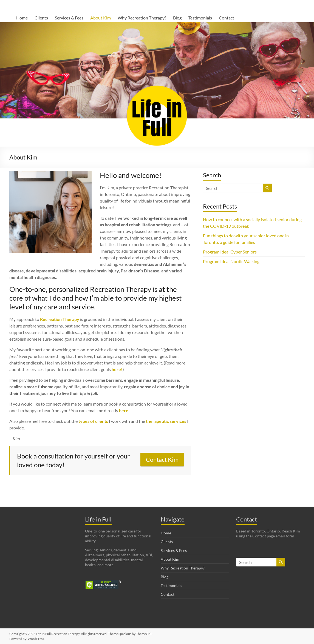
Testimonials (200, 18)
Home (22, 18)
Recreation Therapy (60, 319)
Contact (227, 18)
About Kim (101, 18)
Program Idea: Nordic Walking (231, 261)
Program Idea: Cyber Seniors (230, 252)
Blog (177, 18)
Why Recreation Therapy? (142, 18)
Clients (41, 18)
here (124, 410)
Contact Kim (162, 459)
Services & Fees (69, 18)
